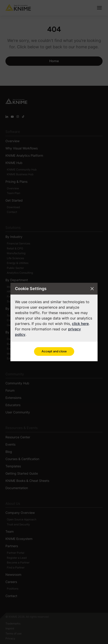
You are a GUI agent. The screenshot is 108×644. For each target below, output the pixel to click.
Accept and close (54, 351)
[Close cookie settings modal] (92, 289)
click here (80, 324)
